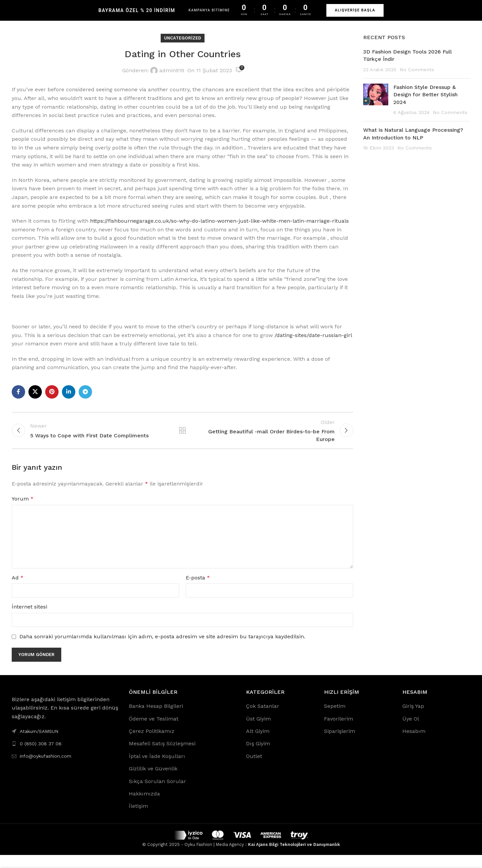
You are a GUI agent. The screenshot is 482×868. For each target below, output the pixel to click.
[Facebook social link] (18, 399)
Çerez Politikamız (152, 744)
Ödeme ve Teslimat (154, 731)
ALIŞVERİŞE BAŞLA (355, 10)
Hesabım (414, 744)
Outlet (254, 769)
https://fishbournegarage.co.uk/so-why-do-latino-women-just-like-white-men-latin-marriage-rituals (219, 228)
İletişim (138, 819)
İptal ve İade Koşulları (157, 769)
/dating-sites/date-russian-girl (313, 342)
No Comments (417, 76)
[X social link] (35, 399)
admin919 (172, 77)
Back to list (182, 440)
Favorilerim (339, 731)
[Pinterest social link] (52, 399)
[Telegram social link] (85, 399)
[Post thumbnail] (376, 107)
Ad (18, 590)
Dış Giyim (258, 756)
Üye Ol (411, 731)
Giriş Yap (413, 719)
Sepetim (335, 719)
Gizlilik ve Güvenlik (153, 781)
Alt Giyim (258, 744)
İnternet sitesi (29, 620)
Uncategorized (183, 45)
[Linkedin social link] (69, 399)
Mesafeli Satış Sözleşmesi (162, 756)
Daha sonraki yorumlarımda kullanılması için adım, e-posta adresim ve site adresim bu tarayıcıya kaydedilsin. (162, 649)
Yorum (23, 511)
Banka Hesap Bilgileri (156, 719)
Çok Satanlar (263, 719)
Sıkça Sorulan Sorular (157, 794)
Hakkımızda (144, 806)
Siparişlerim (340, 744)
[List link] (65, 756)
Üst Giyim (258, 731)
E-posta (198, 590)
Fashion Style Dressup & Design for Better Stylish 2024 (425, 101)
